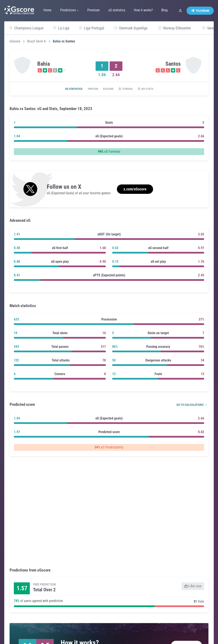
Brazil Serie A (37, 41)
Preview (90, 89)
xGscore (15, 41)
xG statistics (68, 89)
